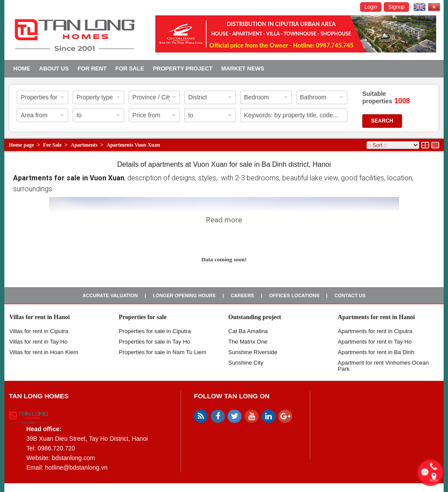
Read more (224, 220)
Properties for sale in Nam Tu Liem (163, 352)
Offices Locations (294, 295)
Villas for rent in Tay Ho (38, 342)
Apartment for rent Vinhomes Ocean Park (383, 366)
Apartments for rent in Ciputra (375, 331)
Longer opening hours (184, 295)
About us (54, 69)
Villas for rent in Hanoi (39, 317)
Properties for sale (143, 317)
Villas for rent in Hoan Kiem (44, 352)
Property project (182, 69)
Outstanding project (255, 317)
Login (371, 7)
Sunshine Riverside (253, 352)
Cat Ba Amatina (248, 331)
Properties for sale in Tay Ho (155, 342)
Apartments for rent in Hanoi (376, 317)
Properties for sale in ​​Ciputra (155, 331)
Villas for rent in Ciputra (39, 331)
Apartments (84, 145)
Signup (396, 7)
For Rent (92, 69)
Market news (243, 69)
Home (22, 69)
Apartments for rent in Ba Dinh (376, 352)
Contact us (350, 295)
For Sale (130, 69)
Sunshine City (246, 363)
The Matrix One (248, 342)
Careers (242, 295)
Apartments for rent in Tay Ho (375, 342)
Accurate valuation (110, 295)
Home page (21, 145)
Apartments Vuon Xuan (133, 145)
